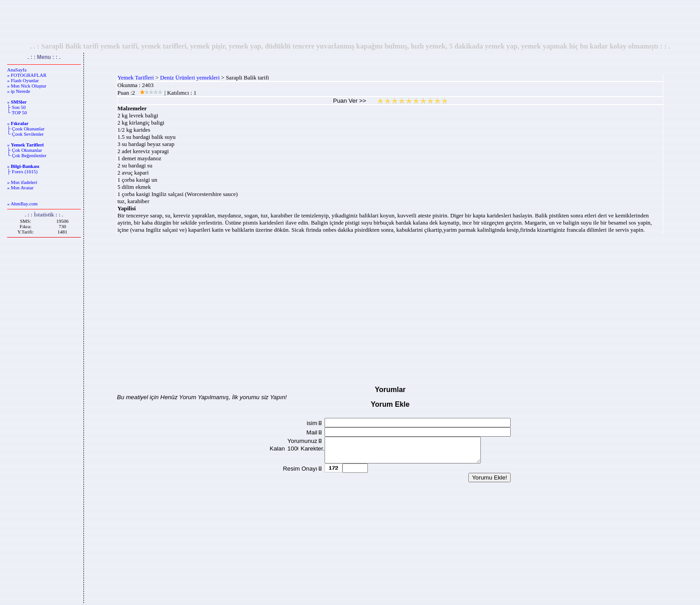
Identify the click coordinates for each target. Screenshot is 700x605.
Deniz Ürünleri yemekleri (190, 77)
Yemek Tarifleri (136, 77)
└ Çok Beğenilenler (27, 155)
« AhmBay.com (22, 204)
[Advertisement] (350, 21)
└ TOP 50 (17, 113)
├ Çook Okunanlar (26, 129)
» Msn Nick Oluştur (27, 86)
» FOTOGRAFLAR (27, 75)
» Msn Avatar (20, 188)
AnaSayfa (17, 70)
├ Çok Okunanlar (25, 150)
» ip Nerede (19, 91)
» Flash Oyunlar (23, 80)
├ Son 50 (16, 107)
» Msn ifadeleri (22, 182)
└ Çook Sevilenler (25, 134)
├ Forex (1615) (22, 171)
